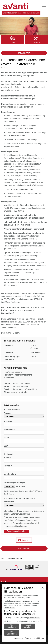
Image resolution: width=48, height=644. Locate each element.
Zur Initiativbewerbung (12, 13)
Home (4, 581)
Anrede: (7, 413)
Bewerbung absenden (16, 531)
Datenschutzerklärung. (21, 514)
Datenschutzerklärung (34, 638)
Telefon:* (8, 466)
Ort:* (6, 446)
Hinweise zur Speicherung (15, 526)
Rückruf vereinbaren (31, 13)
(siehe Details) (9, 608)
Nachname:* (9, 430)
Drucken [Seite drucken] (25, 540)
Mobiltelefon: (10, 474)
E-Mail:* (7, 458)
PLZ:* (6, 438)
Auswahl (28, 626)
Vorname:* (8, 421)
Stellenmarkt (24, 53)
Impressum (18, 638)
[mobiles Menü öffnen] (44, 5)
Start (3, 558)
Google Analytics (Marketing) (18, 618)
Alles (12, 626)
